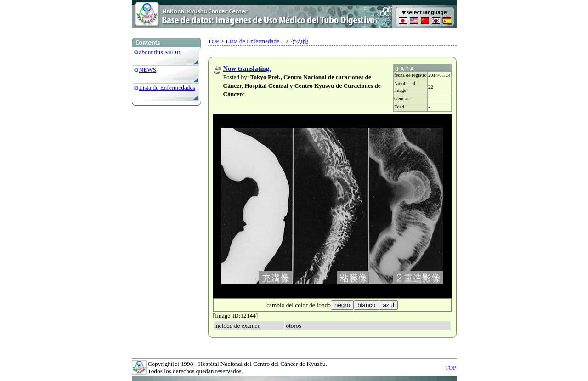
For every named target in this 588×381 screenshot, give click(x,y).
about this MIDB (160, 52)
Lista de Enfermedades (167, 88)
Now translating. (247, 68)
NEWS (148, 70)
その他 (299, 41)
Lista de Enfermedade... (255, 41)
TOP (214, 41)
